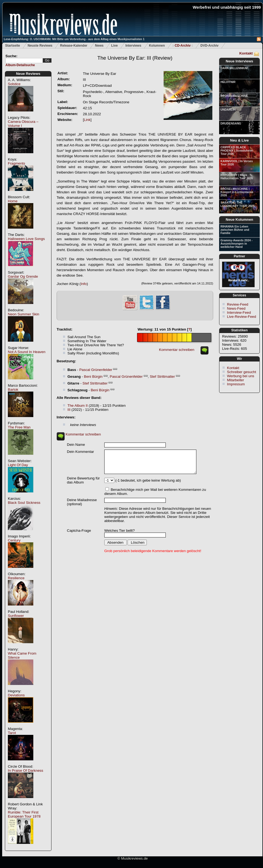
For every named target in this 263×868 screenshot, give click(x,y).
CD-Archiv (183, 46)
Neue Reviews (28, 74)
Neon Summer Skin (24, 314)
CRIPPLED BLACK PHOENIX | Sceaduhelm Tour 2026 (237, 150)
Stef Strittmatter (162, 377)
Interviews (133, 46)
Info (84, 284)
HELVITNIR (228, 82)
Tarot (12, 733)
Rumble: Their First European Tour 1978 (24, 814)
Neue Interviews (239, 61)
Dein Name (76, 445)
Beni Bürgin (93, 377)
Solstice (14, 84)
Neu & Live (240, 140)
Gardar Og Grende (23, 276)
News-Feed (236, 308)
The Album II (78, 406)
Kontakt (246, 53)
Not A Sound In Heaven (27, 352)
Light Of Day (18, 465)
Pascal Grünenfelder (96, 370)
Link (87, 120)
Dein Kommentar (80, 452)
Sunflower (16, 616)
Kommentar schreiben (177, 350)
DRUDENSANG (231, 123)
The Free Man (19, 427)
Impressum (236, 384)
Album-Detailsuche (20, 65)
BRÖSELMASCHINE (234, 96)
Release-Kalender (74, 46)
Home (13, 201)
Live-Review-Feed (241, 317)
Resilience (16, 578)
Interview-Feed (239, 313)
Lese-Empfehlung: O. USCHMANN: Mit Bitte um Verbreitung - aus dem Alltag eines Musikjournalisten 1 (74, 39)
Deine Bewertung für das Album (83, 480)
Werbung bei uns (241, 376)
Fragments (17, 163)
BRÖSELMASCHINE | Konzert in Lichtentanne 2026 (237, 192)
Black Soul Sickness (24, 503)
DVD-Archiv (210, 46)
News (99, 46)
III (69, 410)
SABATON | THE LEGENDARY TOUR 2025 (238, 204)
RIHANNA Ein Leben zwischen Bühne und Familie (235, 230)
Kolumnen (157, 46)
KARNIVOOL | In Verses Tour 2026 (237, 163)
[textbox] (24, 61)
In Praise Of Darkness (25, 771)
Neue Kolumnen (239, 220)
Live (115, 46)
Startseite (13, 46)
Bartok (13, 390)
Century (14, 540)
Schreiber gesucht (241, 372)
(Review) (135, 58)
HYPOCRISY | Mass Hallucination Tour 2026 (237, 177)
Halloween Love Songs (26, 239)
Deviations (16, 695)
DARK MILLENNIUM (234, 68)
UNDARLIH (228, 110)
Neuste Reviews (40, 46)
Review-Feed (238, 304)
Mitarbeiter (236, 380)
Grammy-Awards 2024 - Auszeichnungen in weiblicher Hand (236, 244)
